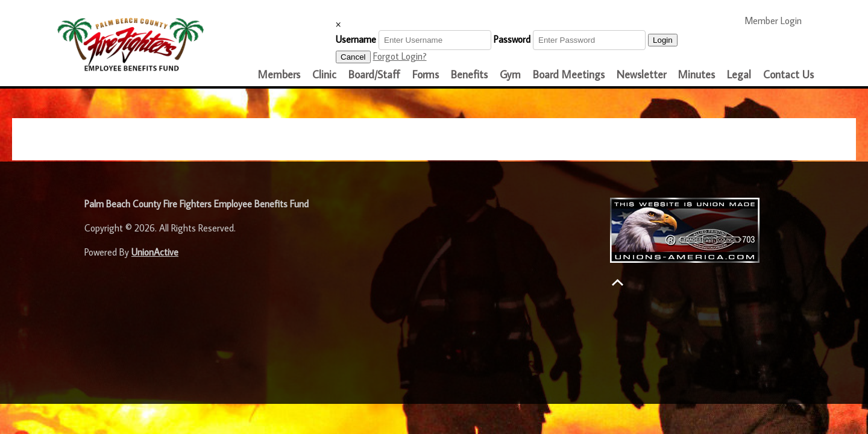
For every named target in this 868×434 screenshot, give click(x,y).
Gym (510, 74)
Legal (739, 74)
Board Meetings (569, 74)
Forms (426, 74)
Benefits (469, 74)
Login (663, 40)
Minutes (697, 74)
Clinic (324, 74)
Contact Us (788, 74)
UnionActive (155, 252)
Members (279, 74)
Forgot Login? (400, 56)
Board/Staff (374, 74)
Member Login (778, 20)
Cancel (353, 57)
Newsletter (641, 74)
